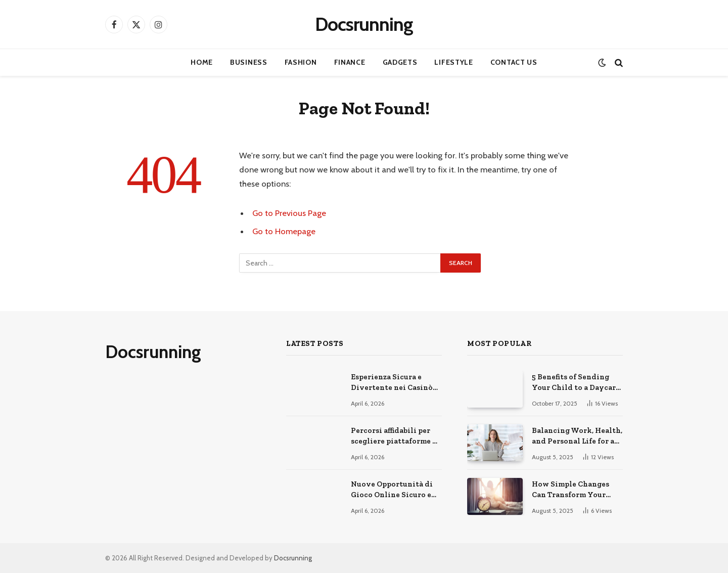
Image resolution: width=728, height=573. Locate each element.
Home (202, 62)
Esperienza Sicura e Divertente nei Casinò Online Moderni (392, 383)
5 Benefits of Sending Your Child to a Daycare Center (576, 383)
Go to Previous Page (289, 213)
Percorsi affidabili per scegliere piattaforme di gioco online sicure (396, 436)
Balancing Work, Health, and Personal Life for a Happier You (577, 436)
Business (249, 62)
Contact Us (514, 62)
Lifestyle (453, 62)
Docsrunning (293, 558)
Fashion (301, 62)
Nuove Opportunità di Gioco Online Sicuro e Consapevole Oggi (392, 490)
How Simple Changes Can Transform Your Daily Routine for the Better (571, 490)
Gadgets (400, 62)
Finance (350, 62)
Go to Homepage (284, 231)
